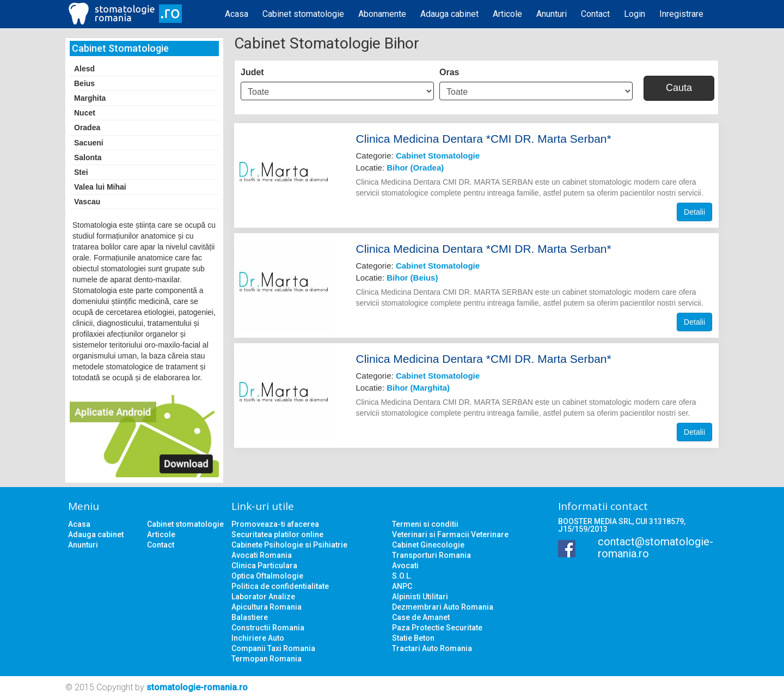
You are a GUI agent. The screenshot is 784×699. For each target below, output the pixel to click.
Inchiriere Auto (258, 638)
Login (635, 14)
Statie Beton (413, 638)
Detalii (694, 212)
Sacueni (89, 143)
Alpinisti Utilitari (420, 597)
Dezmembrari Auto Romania (443, 607)
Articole (507, 14)
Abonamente (382, 14)
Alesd (84, 69)
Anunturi (552, 14)
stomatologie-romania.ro (197, 687)
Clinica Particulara (264, 566)
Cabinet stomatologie (303, 14)
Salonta (88, 157)
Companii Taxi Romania (273, 648)
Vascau (87, 202)
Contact (595, 14)
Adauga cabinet (449, 14)
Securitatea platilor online (277, 534)
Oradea (87, 127)
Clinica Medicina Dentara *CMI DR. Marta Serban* (484, 139)
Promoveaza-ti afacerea (275, 524)
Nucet (85, 113)
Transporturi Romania (431, 555)
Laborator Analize (263, 597)
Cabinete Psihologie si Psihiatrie (289, 545)
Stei (81, 172)
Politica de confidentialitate (280, 586)
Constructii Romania (268, 628)
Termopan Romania (267, 659)
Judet (252, 72)
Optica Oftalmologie (267, 576)
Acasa (237, 14)
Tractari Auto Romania (432, 648)
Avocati (405, 566)
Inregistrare (681, 14)
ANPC (402, 586)
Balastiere (250, 617)
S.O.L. (402, 576)
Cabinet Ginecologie (428, 545)
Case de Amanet (421, 617)
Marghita (90, 98)
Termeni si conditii (425, 524)
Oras (449, 72)
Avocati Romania (262, 555)
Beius (84, 83)
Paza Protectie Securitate (437, 628)
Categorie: (418, 156)
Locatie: (400, 168)
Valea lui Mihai (100, 187)
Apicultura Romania (267, 607)
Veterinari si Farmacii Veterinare (450, 534)
